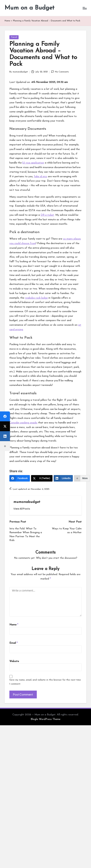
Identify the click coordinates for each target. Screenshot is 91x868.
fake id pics (41, 177)
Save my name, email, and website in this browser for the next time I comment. (45, 682)
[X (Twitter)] (42, 478)
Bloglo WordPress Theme (45, 719)
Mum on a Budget (30, 8)
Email (14, 643)
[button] (22, 509)
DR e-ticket (47, 215)
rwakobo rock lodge (36, 298)
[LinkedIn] (63, 478)
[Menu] (84, 8)
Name (14, 625)
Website (14, 661)
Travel (14, 37)
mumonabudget (27, 502)
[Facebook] (20, 478)
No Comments (60, 72)
